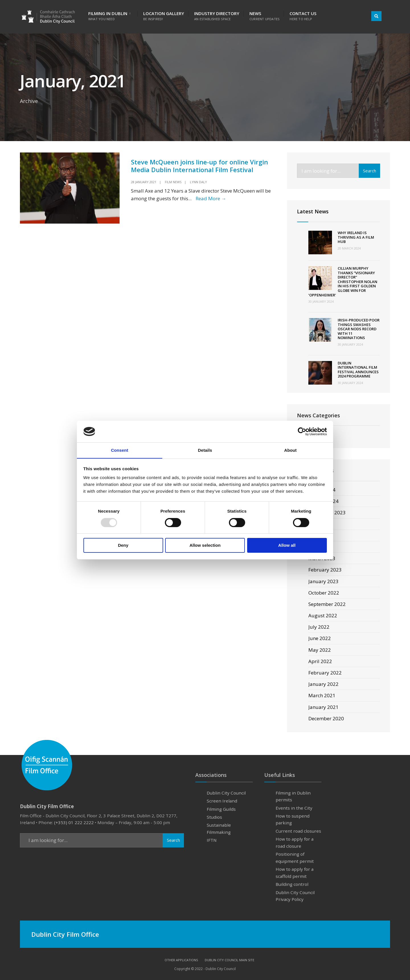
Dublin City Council (226, 793)
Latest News (313, 212)
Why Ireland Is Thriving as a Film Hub (356, 237)
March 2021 (322, 696)
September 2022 (327, 604)
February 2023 (325, 570)
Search (370, 171)
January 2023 (323, 581)
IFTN (212, 840)
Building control (292, 884)
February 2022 (325, 673)
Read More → (211, 198)
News (264, 16)
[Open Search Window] (376, 16)
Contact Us (303, 16)
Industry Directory (217, 16)
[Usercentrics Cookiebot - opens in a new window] (302, 431)
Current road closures (298, 831)
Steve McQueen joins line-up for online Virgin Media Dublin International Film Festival (200, 166)
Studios (214, 817)
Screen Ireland (222, 801)
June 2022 (320, 638)
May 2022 (320, 650)
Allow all (287, 545)
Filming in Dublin (108, 16)
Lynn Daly (198, 181)
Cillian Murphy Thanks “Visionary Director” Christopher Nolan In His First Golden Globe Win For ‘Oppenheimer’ (343, 282)
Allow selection (205, 545)
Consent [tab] (120, 450)
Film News (173, 181)
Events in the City (294, 808)
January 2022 (323, 684)
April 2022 (320, 661)
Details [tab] (205, 450)
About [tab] (290, 450)
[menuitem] (113, 15)
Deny (123, 545)
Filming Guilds (221, 809)
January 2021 (323, 707)
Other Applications (181, 960)
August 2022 (323, 615)
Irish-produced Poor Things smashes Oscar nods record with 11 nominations (359, 329)
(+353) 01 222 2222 (74, 822)
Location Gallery (164, 16)
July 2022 (319, 627)
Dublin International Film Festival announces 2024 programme (358, 370)
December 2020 (326, 718)
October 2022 (324, 593)
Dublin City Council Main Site (229, 960)
